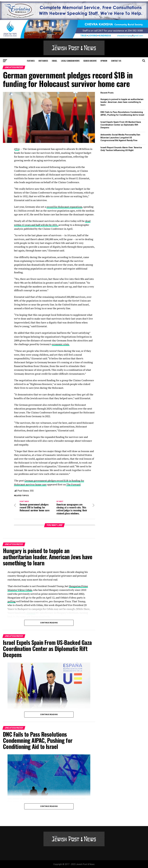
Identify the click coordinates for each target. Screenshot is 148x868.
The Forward (74, 484)
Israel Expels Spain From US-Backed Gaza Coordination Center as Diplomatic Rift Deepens (121, 125)
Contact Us (116, 61)
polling (12, 601)
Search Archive (90, 61)
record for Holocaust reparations (65, 207)
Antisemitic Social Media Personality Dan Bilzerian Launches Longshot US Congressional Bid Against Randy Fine (120, 138)
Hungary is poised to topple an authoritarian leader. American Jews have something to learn (122, 102)
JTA (17, 149)
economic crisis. (61, 344)
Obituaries (43, 61)
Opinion (104, 61)
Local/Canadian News (70, 61)
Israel (54, 61)
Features (31, 61)
